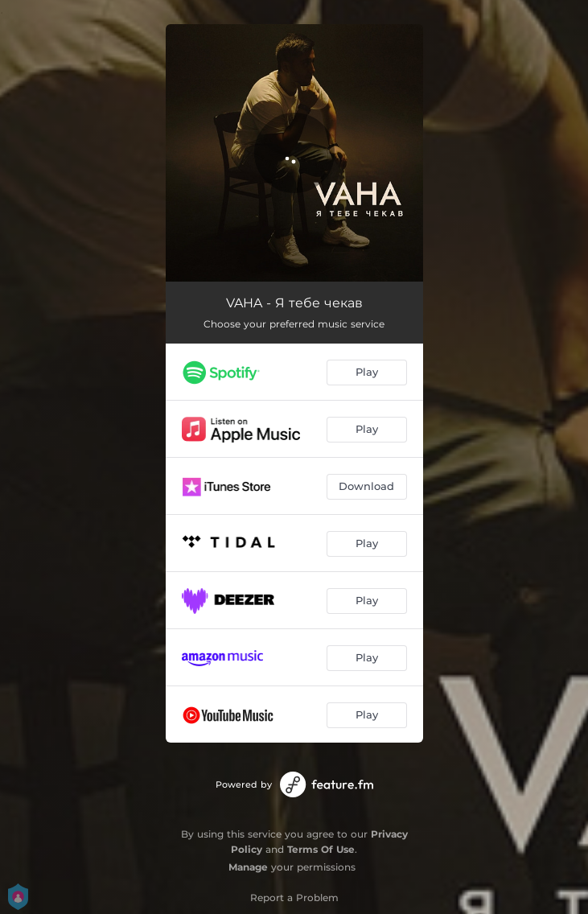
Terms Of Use (321, 849)
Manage (248, 867)
